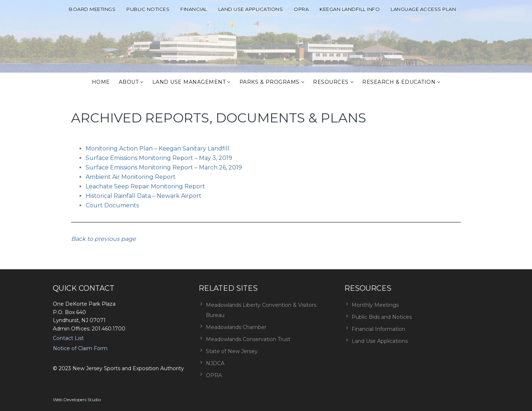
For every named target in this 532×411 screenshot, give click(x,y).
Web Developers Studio (77, 400)
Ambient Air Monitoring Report (131, 177)
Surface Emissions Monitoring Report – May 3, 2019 (159, 158)
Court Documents (112, 205)
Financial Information (378, 329)
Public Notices (148, 9)
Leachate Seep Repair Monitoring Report (145, 186)
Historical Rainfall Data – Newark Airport (144, 196)
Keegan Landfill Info (350, 9)
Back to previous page (103, 239)
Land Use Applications (251, 9)
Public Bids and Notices (382, 317)
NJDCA (215, 363)
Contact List (68, 338)
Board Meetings (92, 9)
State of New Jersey (232, 351)
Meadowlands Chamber (236, 327)
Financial (194, 9)
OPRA (301, 9)
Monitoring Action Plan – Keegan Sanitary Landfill (158, 148)
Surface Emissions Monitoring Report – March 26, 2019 (164, 167)
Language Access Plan (423, 9)
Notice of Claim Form (80, 348)
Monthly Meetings (375, 305)
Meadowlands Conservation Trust (248, 339)
